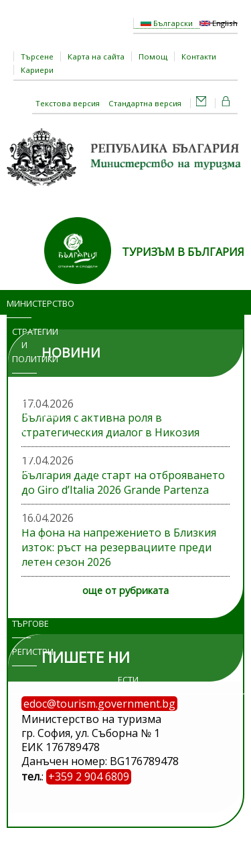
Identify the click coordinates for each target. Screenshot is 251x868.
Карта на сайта (96, 56)
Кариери (37, 70)
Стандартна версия (145, 103)
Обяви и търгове (21, 610)
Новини (24, 387)
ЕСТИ (128, 680)
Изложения (24, 568)
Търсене (37, 56)
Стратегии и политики (24, 345)
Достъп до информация (24, 527)
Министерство (19, 303)
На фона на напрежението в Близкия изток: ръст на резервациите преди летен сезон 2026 (119, 547)
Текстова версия (68, 103)
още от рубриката (125, 590)
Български (167, 23)
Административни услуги (30, 477)
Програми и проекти (24, 429)
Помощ (153, 56)
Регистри (24, 652)
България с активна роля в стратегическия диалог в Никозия (110, 425)
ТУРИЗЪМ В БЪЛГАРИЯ (183, 252)
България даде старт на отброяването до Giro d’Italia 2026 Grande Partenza (123, 482)
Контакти (199, 56)
